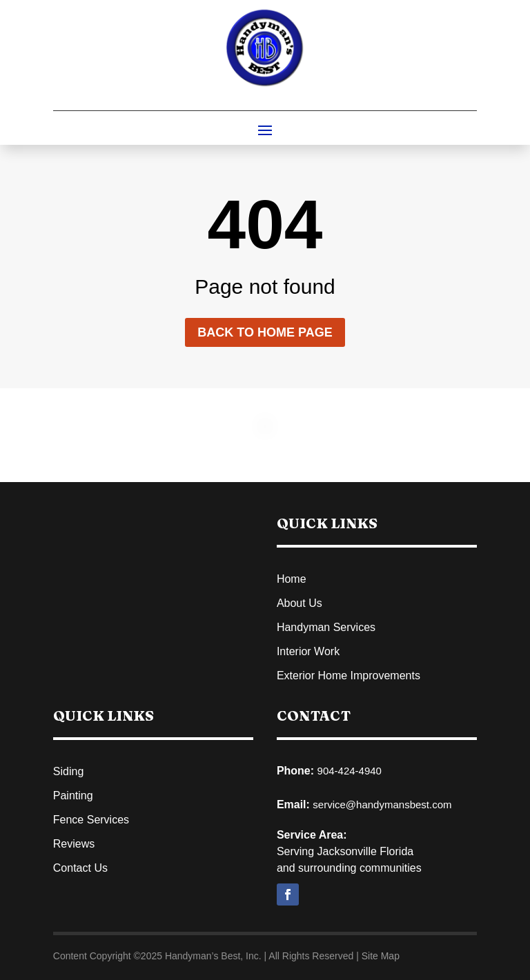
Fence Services (91, 820)
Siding (68, 771)
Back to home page (265, 332)
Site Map (381, 956)
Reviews (74, 844)
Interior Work (308, 651)
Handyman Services (326, 627)
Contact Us (80, 868)
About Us (300, 603)
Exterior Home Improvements (349, 676)
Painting (73, 796)
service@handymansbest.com (382, 804)
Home (292, 579)
